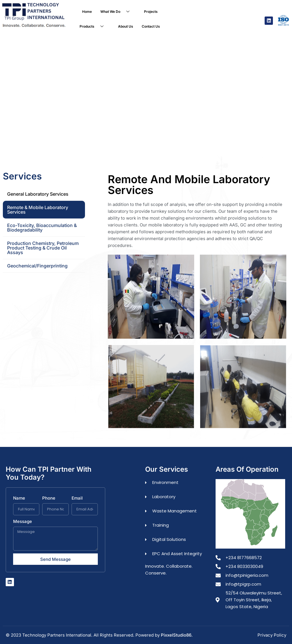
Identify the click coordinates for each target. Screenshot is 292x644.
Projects (151, 12)
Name (19, 498)
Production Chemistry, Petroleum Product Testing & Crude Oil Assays (43, 248)
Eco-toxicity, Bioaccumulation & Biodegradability (42, 227)
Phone (49, 498)
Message (23, 521)
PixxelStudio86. (177, 635)
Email (77, 498)
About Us (126, 26)
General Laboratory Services (38, 194)
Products (94, 26)
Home (87, 12)
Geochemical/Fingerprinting (37, 265)
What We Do (117, 12)
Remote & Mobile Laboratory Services (38, 209)
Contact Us (151, 26)
